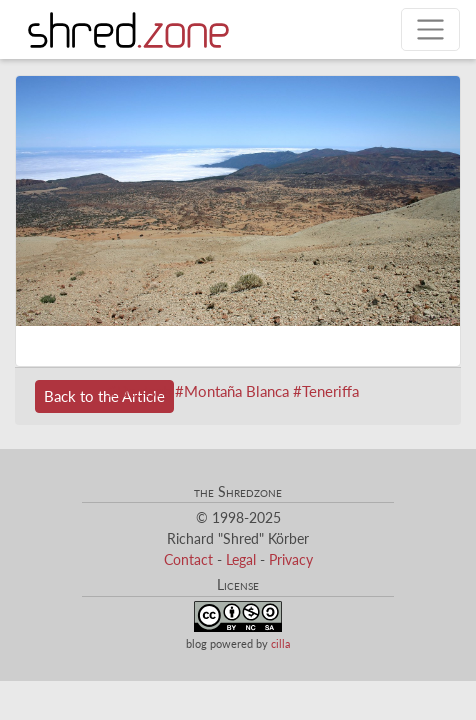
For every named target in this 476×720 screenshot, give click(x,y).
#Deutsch (139, 391)
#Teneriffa (326, 391)
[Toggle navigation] (430, 29)
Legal (241, 559)
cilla (280, 643)
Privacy (291, 559)
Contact (188, 559)
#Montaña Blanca (232, 391)
